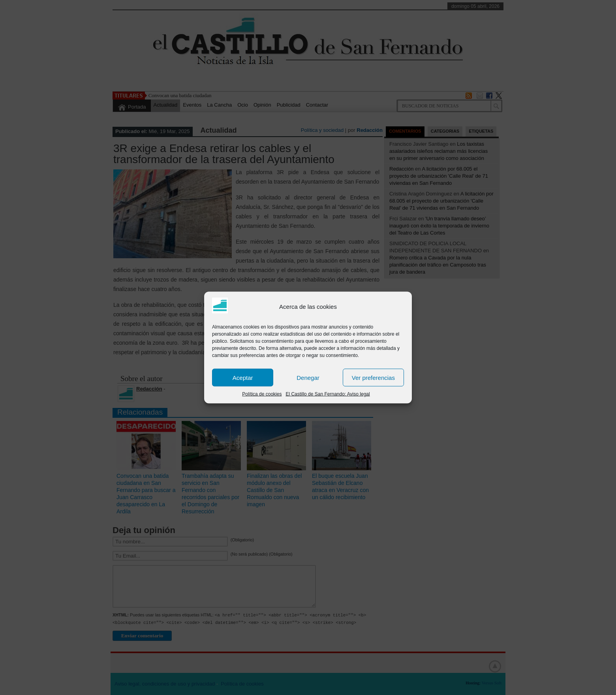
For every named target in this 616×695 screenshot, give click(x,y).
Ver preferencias (373, 377)
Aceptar (243, 377)
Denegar (308, 377)
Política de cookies (262, 394)
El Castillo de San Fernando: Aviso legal (328, 394)
